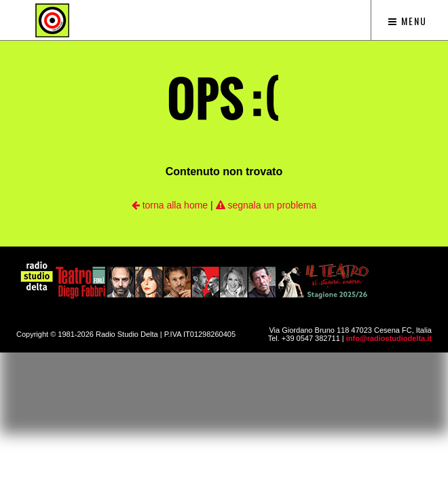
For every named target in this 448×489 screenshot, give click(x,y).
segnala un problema (266, 205)
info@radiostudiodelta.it (389, 338)
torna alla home (170, 205)
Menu (408, 21)
